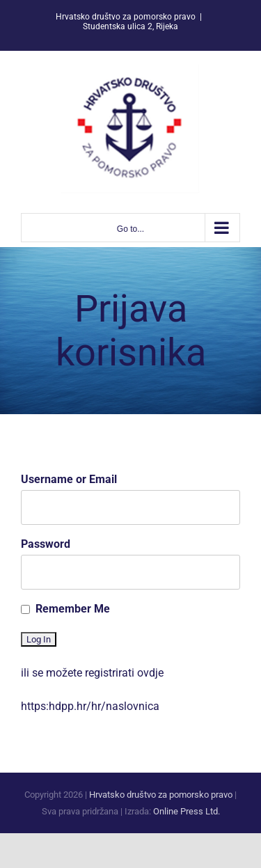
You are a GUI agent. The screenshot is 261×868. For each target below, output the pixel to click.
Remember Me (73, 609)
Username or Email (69, 479)
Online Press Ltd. (187, 811)
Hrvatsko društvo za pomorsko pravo (161, 795)
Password (46, 544)
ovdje (150, 673)
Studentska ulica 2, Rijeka (130, 26)
